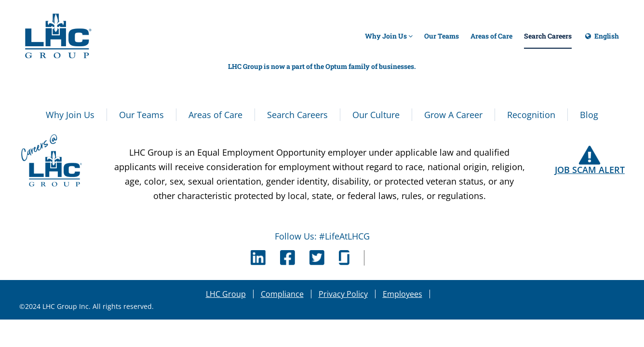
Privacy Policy (343, 294)
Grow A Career (453, 115)
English (601, 40)
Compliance (282, 294)
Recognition (531, 115)
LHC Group (226, 294)
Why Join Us (389, 36)
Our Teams (442, 36)
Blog (589, 115)
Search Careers (548, 36)
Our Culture (376, 115)
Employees (402, 294)
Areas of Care (491, 36)
